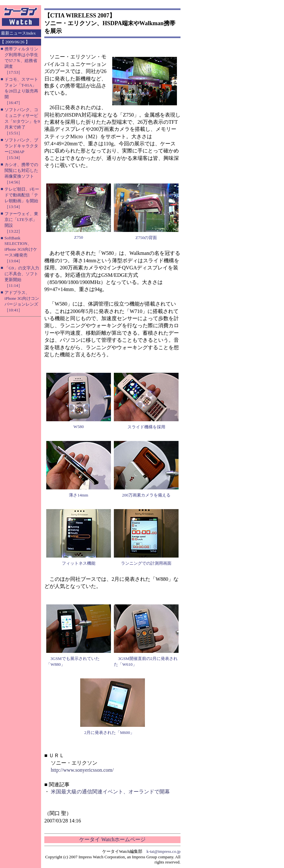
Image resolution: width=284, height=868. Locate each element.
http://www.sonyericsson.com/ (82, 770)
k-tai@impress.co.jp (164, 851)
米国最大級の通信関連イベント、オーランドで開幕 (110, 792)
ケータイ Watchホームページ (112, 839)
